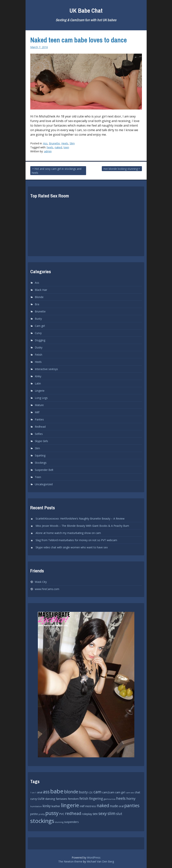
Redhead (40, 427)
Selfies (39, 434)
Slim (72, 143)
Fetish (39, 355)
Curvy (38, 333)
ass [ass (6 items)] (46, 792)
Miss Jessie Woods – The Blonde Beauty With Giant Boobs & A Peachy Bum (82, 526)
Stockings (41, 463)
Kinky (38, 376)
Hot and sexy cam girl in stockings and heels (57, 171)
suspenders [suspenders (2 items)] (71, 822)
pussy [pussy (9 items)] (52, 813)
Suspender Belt (44, 470)
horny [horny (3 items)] (131, 798)
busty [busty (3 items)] (83, 792)
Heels (65, 143)
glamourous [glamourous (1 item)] (110, 799)
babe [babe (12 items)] (57, 791)
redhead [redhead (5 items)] (73, 813)
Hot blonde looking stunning (121, 169)
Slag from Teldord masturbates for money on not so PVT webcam (76, 540)
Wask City (41, 582)
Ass (45, 143)
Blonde (39, 297)
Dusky (39, 347)
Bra (37, 304)
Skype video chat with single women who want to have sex (72, 547)
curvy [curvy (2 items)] (34, 799)
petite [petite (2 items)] (34, 814)
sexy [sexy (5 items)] (103, 813)
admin (48, 151)
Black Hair (41, 290)
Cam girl (40, 326)
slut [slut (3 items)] (119, 814)
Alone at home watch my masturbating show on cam (68, 533)
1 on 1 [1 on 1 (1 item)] (33, 793)
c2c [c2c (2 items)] (91, 792)
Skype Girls (41, 441)
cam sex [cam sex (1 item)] (130, 793)
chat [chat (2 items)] (137, 792)
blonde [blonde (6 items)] (71, 792)
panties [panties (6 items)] (132, 805)
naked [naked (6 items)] (103, 805)
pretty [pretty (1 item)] (42, 814)
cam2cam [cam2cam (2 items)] (108, 792)
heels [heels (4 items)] (121, 798)
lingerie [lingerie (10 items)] (70, 805)
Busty (38, 319)
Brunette (54, 143)
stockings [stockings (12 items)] (42, 821)
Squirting (40, 455)
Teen (38, 477)
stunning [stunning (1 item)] (59, 822)
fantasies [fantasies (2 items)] (61, 799)
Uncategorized (44, 484)
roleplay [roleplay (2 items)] (87, 814)
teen (66, 147)
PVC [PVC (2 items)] (62, 814)
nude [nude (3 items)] (114, 806)
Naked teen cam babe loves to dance (79, 40)
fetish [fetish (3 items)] (84, 798)
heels (50, 147)
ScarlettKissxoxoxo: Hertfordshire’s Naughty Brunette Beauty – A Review (80, 519)
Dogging (40, 340)
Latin (38, 383)
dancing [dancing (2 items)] (50, 799)
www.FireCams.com (47, 589)
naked (58, 147)
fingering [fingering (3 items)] (96, 798)
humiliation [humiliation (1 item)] (36, 806)
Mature (39, 405)
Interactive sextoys (46, 369)
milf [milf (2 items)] (82, 806)
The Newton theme (70, 861)
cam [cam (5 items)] (97, 792)
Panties (39, 419)
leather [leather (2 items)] (56, 806)
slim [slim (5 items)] (111, 813)
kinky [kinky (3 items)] (47, 806)
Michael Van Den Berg (100, 861)
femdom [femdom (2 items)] (73, 799)
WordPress (94, 857)
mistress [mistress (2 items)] (91, 806)
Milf (37, 412)
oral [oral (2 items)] (121, 806)
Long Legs (41, 398)
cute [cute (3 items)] (41, 798)
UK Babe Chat (86, 11)
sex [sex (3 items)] (95, 814)
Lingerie (40, 391)
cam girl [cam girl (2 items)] (120, 792)
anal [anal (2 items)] (40, 792)
